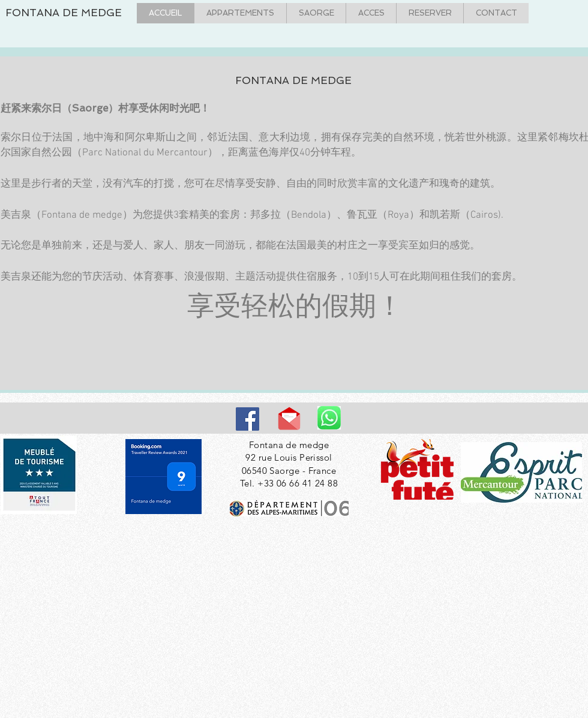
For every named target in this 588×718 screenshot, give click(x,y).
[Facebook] (247, 419)
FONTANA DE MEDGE (64, 13)
